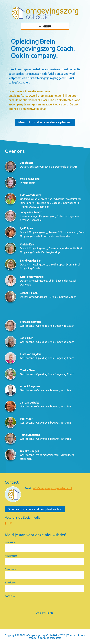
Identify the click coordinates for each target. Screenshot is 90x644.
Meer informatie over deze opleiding (45, 122)
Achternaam (11, 556)
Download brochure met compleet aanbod (35, 509)
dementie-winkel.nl (31, 220)
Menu (47, 26)
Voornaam (10, 542)
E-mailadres (11, 583)
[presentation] (29, 604)
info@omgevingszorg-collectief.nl (52, 488)
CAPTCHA (10, 596)
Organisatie (11, 569)
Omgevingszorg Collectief (45, 13)
